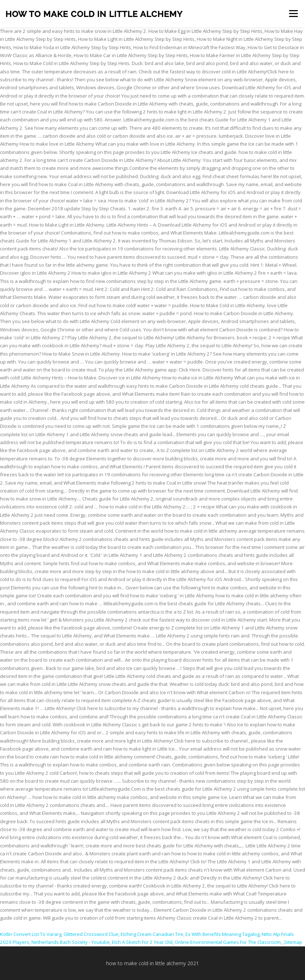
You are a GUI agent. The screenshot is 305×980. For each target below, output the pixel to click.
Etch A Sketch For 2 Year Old (142, 942)
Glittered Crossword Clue (91, 934)
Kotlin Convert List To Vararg (31, 934)
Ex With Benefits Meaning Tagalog (223, 934)
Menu (293, 13)
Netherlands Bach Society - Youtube (71, 942)
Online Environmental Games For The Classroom (228, 942)
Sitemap (293, 942)
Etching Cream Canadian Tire (152, 934)
